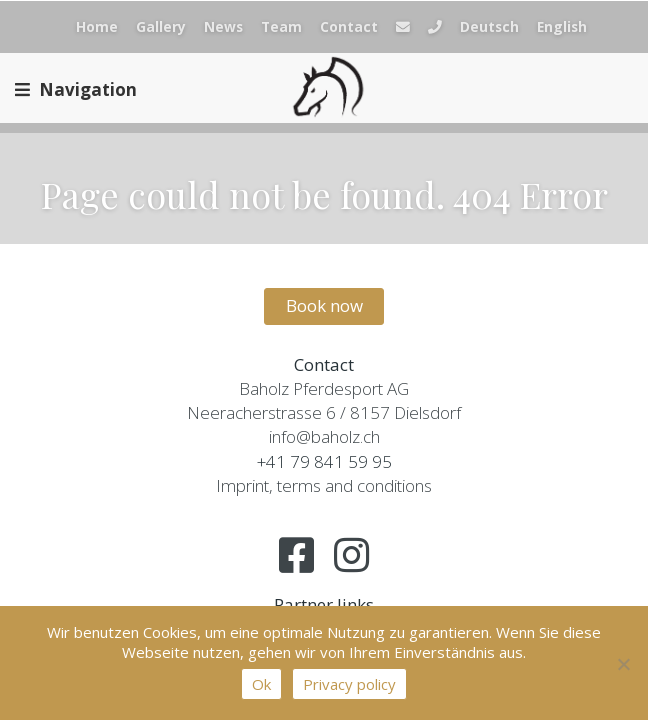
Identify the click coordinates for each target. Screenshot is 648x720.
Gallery (161, 26)
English (562, 26)
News (223, 26)
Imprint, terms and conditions (324, 485)
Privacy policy (349, 684)
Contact (349, 26)
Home (97, 26)
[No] (623, 664)
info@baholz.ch (324, 436)
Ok (261, 684)
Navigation (76, 89)
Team (281, 26)
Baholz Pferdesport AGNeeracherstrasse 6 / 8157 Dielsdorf (324, 400)
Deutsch (489, 26)
